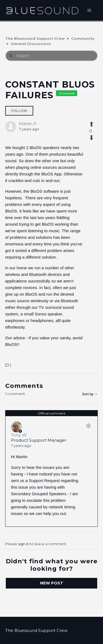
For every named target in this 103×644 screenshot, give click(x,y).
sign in (24, 544)
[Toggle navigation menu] (89, 10)
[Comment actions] (88, 427)
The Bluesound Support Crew (35, 38)
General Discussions (31, 44)
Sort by (90, 394)
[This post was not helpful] (91, 138)
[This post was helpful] (91, 124)
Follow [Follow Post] (19, 111)
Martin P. (28, 124)
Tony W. (19, 435)
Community (83, 38)
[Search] (52, 56)
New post (52, 583)
